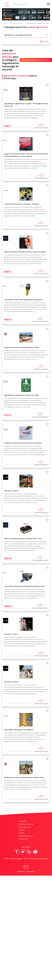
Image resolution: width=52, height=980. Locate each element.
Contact (22, 833)
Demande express (41, 126)
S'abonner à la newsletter (26, 869)
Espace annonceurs (26, 836)
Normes (22, 830)
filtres (44, 42)
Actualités (22, 821)
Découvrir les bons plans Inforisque (36, 60)
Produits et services (17, 23)
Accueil (4, 23)
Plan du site (23, 839)
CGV (25, 859)
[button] (4, 14)
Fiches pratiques (25, 827)
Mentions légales (16, 859)
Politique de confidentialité (38, 859)
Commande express (40, 320)
